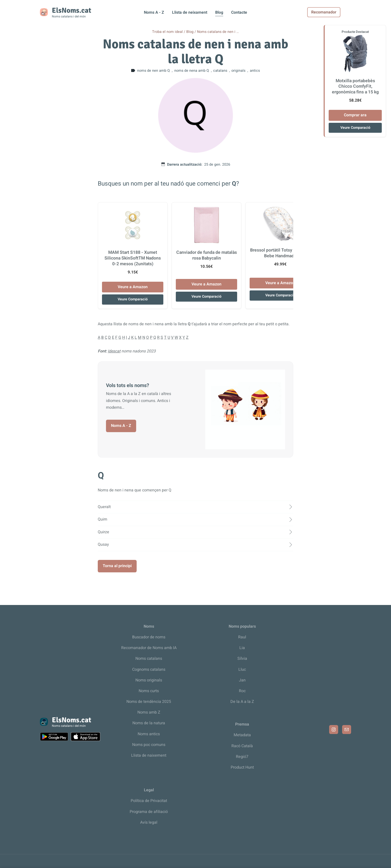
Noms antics (149, 734)
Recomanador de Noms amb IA (149, 648)
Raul (242, 637)
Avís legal (149, 822)
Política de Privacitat (149, 801)
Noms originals (149, 680)
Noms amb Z (149, 712)
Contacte (239, 12)
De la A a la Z (242, 702)
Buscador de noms (149, 637)
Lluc (242, 669)
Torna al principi (117, 566)
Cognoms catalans (149, 669)
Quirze (103, 532)
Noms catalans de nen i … (218, 32)
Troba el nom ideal (167, 32)
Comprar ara (355, 115)
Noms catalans (149, 659)
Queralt (104, 507)
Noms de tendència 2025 (149, 702)
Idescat (114, 351)
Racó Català (242, 746)
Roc (242, 691)
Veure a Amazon (133, 287)
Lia (242, 648)
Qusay (103, 544)
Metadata (242, 735)
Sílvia (242, 659)
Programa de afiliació (149, 812)
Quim (102, 519)
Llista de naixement (149, 755)
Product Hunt (242, 767)
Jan (242, 680)
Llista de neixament (190, 12)
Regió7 (242, 757)
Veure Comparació (133, 299)
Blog (219, 12)
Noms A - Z (154, 12)
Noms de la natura (149, 723)
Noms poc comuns (149, 745)
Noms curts (149, 691)
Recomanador (335, 12)
